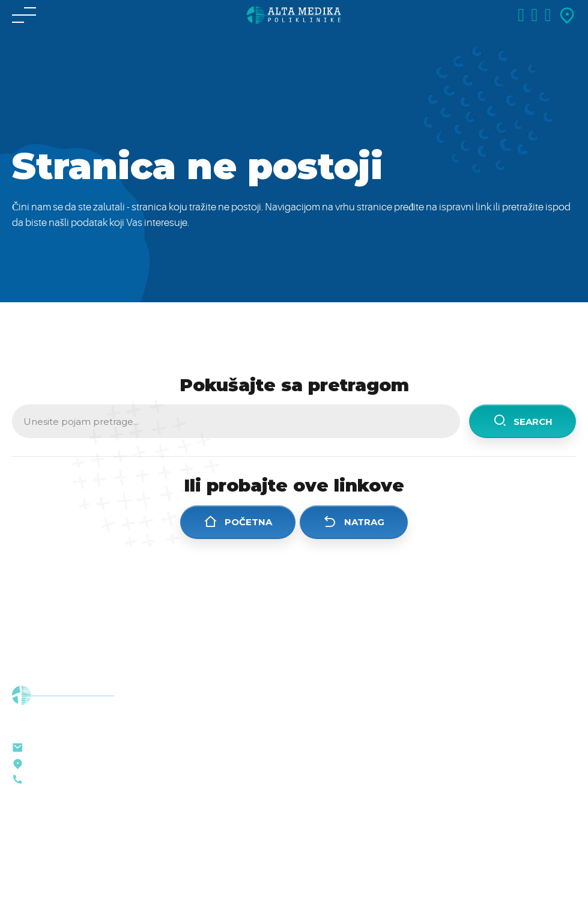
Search (523, 421)
